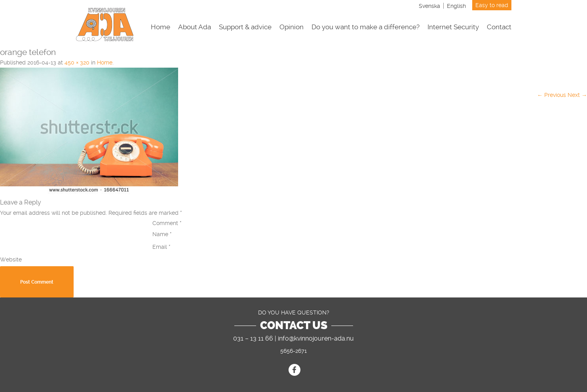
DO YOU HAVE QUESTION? (294, 312)
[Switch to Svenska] (429, 6)
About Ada (195, 27)
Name (162, 234)
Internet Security (453, 27)
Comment (167, 223)
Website (11, 259)
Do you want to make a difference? (366, 27)
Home (161, 27)
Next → (577, 95)
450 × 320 (77, 62)
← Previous (552, 95)
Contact (499, 27)
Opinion (292, 27)
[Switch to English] (456, 6)
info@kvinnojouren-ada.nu (316, 338)
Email (161, 247)
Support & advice (245, 27)
